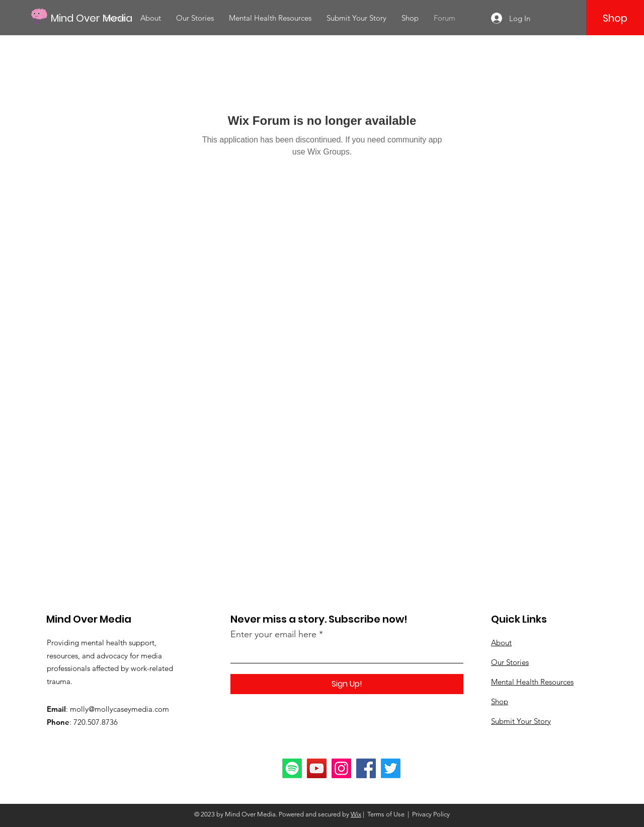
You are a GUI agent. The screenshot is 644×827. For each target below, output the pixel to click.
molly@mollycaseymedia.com (119, 709)
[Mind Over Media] (96, 18)
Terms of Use (386, 814)
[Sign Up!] (347, 684)
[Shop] (615, 18)
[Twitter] (391, 768)
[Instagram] (341, 768)
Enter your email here (273, 634)
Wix (356, 814)
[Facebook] (366, 768)
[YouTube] (317, 768)
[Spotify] (292, 768)
